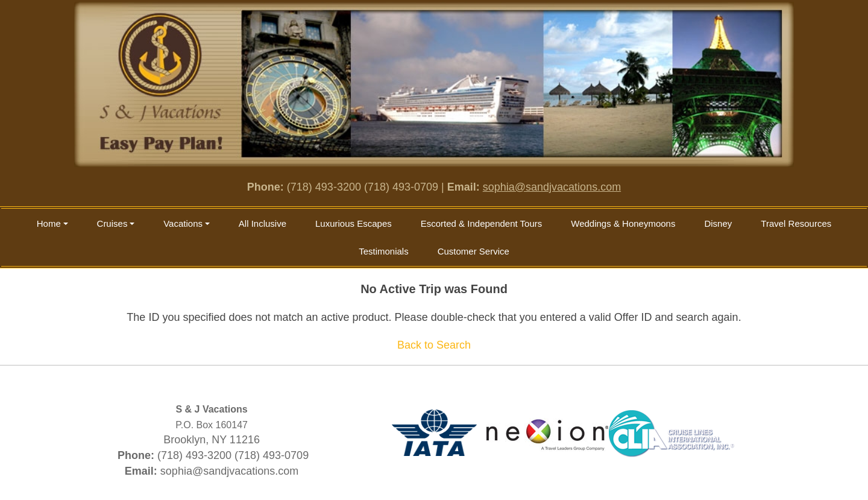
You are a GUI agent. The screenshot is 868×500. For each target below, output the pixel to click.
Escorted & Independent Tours (482, 223)
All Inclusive (263, 223)
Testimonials (384, 251)
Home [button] (49, 223)
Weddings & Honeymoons (623, 223)
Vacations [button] (183, 223)
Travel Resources (796, 223)
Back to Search (434, 345)
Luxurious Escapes (354, 223)
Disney (718, 223)
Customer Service (473, 251)
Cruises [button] (112, 223)
